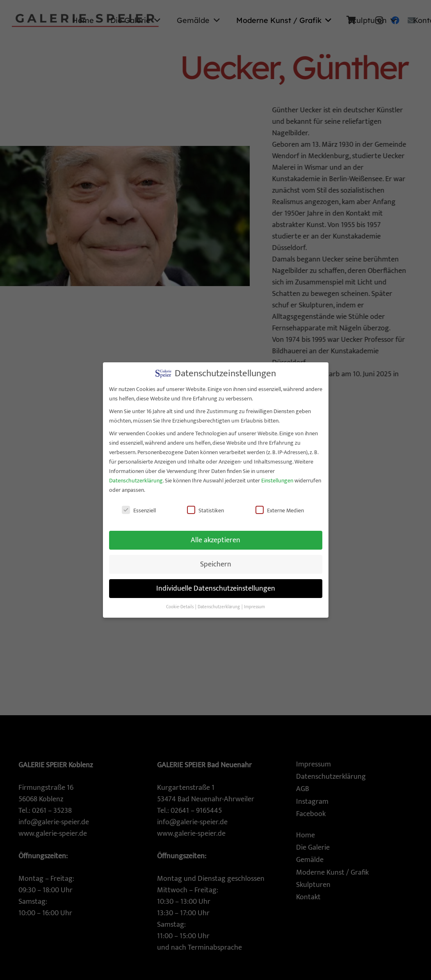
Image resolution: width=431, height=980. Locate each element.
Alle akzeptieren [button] (215, 536)
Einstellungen (277, 476)
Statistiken (205, 506)
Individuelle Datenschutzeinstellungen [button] (216, 584)
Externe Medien (280, 506)
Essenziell (139, 506)
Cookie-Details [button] (180, 603)
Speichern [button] (216, 560)
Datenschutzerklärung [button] (219, 603)
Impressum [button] (254, 603)
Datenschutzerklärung (136, 476)
